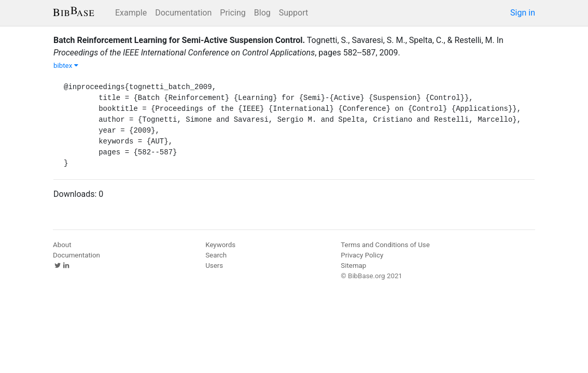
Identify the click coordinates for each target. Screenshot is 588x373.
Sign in (523, 13)
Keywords (220, 245)
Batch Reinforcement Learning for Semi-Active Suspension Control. (179, 40)
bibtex (66, 66)
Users (214, 266)
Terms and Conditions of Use (385, 245)
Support (293, 13)
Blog (262, 13)
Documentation (183, 13)
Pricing (233, 13)
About (62, 245)
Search (216, 255)
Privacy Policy (362, 255)
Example (131, 13)
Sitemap (353, 266)
